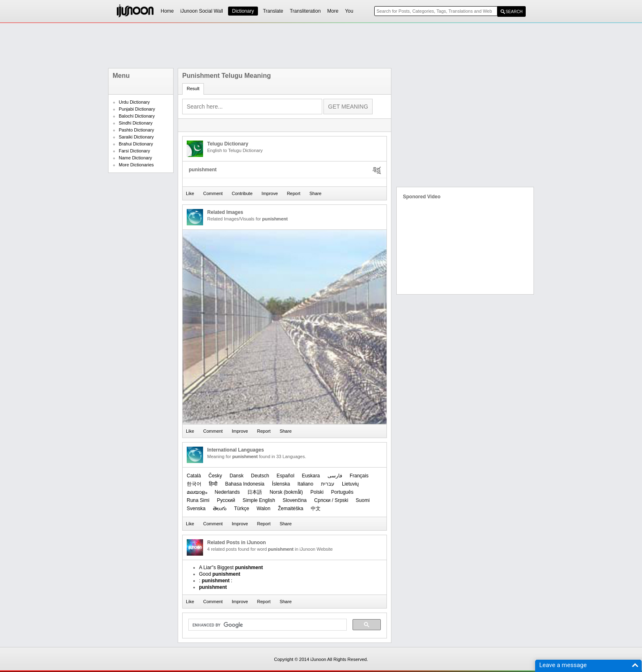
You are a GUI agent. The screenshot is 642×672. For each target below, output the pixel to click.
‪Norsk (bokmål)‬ (286, 492)
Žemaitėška (291, 509)
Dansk (237, 476)
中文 (316, 509)
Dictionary (243, 11)
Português (342, 492)
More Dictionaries (136, 165)
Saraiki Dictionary (136, 137)
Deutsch (260, 476)
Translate (273, 11)
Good (220, 574)
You (349, 11)
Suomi (363, 500)
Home (167, 11)
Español (285, 476)
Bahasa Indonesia (245, 484)
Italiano (305, 484)
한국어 (194, 484)
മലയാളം (197, 492)
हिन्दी (213, 484)
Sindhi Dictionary (136, 123)
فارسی (335, 476)
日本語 (255, 492)
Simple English (259, 500)
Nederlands (227, 492)
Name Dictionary (135, 158)
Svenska (196, 509)
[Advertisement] (321, 45)
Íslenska (281, 484)
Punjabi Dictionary (137, 109)
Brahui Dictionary (136, 144)
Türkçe (242, 509)
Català (194, 476)
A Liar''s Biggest (231, 568)
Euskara (311, 476)
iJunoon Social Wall (202, 11)
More (333, 11)
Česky (215, 476)
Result (193, 89)
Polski (317, 492)
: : (216, 581)
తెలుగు (220, 509)
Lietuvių (350, 484)
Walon (264, 509)
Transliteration (305, 11)
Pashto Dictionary (136, 130)
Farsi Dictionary (134, 151)
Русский (226, 500)
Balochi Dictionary (137, 116)
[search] (267, 625)
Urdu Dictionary (134, 102)
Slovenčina (295, 500)
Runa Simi (198, 500)
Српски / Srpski (331, 500)
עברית (328, 484)
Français (359, 476)
